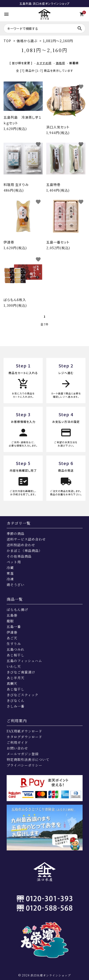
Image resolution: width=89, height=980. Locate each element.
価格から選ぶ (27, 41)
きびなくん (16, 700)
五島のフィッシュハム (24, 661)
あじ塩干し (16, 689)
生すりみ (14, 644)
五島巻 (12, 615)
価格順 (60, 63)
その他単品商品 (19, 556)
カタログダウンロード (24, 737)
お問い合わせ (17, 748)
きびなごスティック (23, 695)
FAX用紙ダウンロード (24, 731)
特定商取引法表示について (28, 759)
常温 (10, 573)
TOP (7, 41)
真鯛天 (12, 683)
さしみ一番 (16, 706)
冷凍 (10, 579)
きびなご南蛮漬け (21, 672)
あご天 (12, 638)
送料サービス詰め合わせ (26, 539)
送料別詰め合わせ (21, 545)
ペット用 (14, 562)
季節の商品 (16, 533)
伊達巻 (12, 632)
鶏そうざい (16, 585)
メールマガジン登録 (23, 754)
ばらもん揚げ (17, 610)
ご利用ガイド (17, 742)
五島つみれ (16, 649)
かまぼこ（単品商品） (24, 551)
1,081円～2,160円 (58, 41)
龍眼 (10, 621)
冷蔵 (10, 568)
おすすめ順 (44, 63)
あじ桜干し (16, 655)
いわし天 (14, 666)
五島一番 (14, 627)
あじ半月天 (16, 678)
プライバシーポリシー (24, 765)
